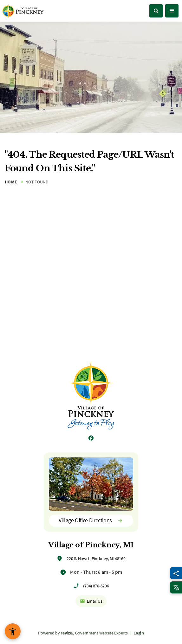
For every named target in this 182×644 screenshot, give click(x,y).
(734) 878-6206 (96, 586)
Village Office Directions (91, 520)
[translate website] (176, 587)
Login (139, 633)
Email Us (91, 601)
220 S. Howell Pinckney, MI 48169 (96, 558)
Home (11, 182)
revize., (67, 633)
